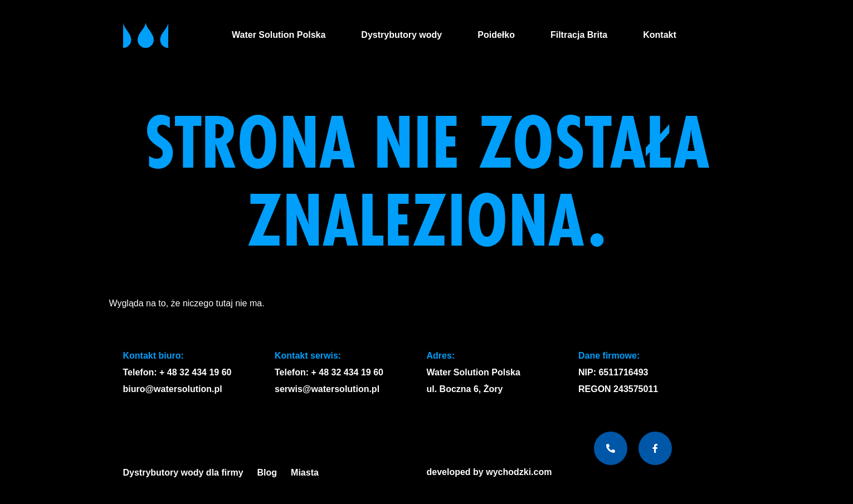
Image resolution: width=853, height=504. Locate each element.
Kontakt (660, 35)
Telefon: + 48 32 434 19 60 (177, 372)
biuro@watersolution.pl (173, 389)
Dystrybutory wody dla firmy (183, 473)
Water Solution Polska (279, 35)
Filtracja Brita (579, 35)
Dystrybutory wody (401, 35)
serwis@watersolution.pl (327, 389)
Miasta (308, 473)
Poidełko (496, 35)
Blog (267, 473)
